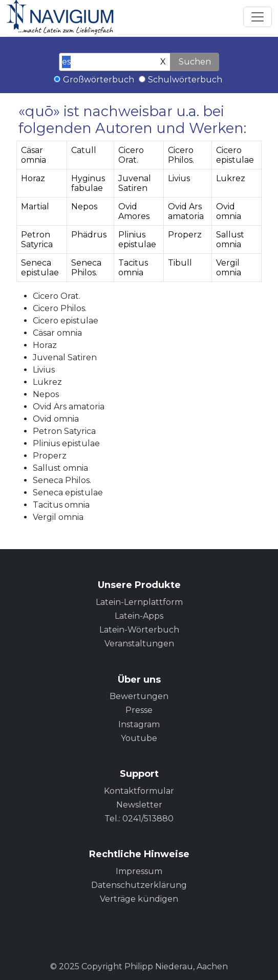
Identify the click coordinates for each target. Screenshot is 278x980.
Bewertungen (139, 696)
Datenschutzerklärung (139, 885)
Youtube (139, 738)
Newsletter (139, 805)
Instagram (139, 724)
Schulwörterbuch (185, 80)
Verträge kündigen (139, 899)
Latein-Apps (139, 616)
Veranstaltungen (139, 644)
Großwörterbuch (99, 80)
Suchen (195, 62)
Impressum (139, 871)
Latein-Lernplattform (139, 602)
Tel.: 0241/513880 (139, 819)
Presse (139, 710)
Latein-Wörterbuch (139, 630)
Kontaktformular (139, 791)
